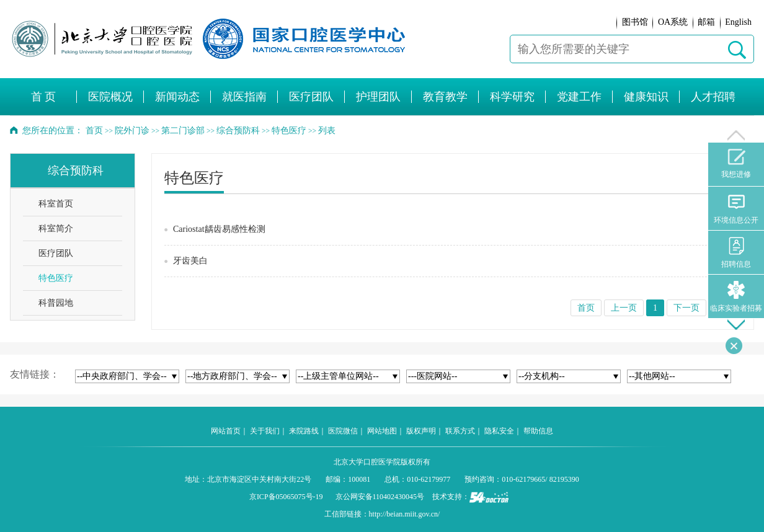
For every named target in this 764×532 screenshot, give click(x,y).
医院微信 (343, 431)
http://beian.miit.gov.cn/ (405, 514)
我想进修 (736, 164)
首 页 (44, 97)
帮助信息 (538, 431)
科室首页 (56, 204)
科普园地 (56, 303)
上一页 (624, 308)
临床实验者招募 (736, 297)
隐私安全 (499, 431)
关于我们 (265, 431)
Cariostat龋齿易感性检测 (219, 229)
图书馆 (635, 22)
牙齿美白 (190, 261)
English (738, 22)
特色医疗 (56, 278)
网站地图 (382, 431)
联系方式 (460, 431)
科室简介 (56, 228)
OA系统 (673, 22)
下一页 (686, 308)
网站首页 (226, 431)
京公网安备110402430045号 (380, 497)
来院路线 (304, 431)
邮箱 (706, 22)
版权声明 (421, 431)
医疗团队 (56, 253)
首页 (94, 131)
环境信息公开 (736, 209)
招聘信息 (736, 253)
